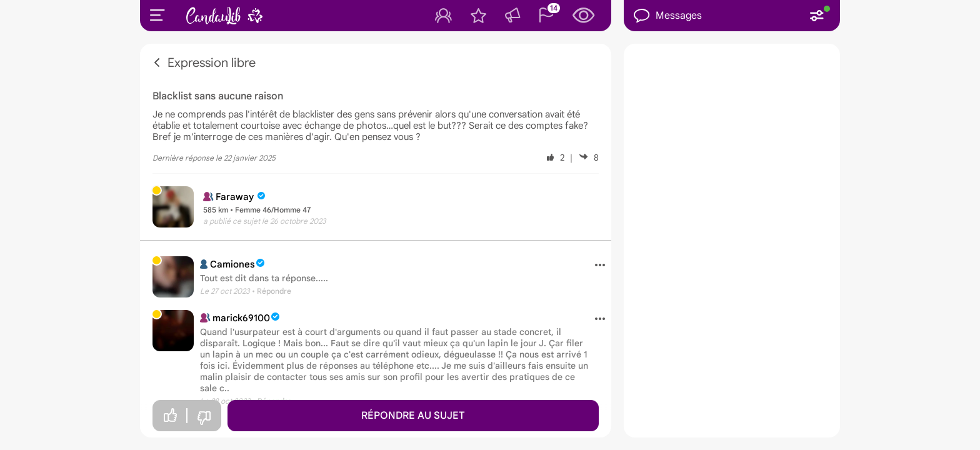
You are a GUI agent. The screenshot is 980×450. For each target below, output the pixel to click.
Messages (668, 16)
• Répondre (272, 291)
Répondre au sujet (413, 416)
